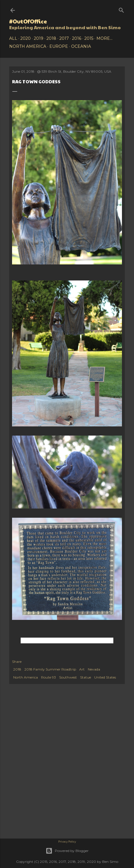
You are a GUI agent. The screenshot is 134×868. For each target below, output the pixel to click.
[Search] (121, 9)
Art (82, 669)
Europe (59, 46)
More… (104, 38)
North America (28, 46)
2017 (64, 38)
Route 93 (48, 677)
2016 (77, 38)
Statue (86, 677)
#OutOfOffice (28, 21)
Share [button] (17, 662)
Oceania (81, 46)
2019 (39, 38)
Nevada (94, 669)
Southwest (68, 677)
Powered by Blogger (67, 851)
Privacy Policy (67, 842)
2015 (89, 38)
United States (105, 677)
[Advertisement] (67, 733)
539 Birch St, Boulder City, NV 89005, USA (76, 71)
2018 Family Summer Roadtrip (50, 669)
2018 (51, 38)
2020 (26, 38)
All (13, 38)
